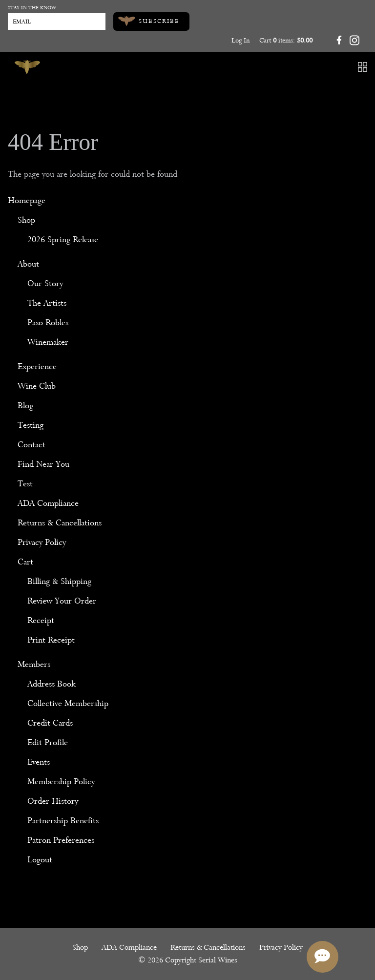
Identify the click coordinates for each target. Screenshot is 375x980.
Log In (240, 40)
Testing (31, 425)
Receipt (41, 620)
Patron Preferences (61, 840)
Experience (37, 366)
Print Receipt (51, 640)
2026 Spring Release (63, 240)
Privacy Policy (42, 542)
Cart (25, 562)
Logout (40, 860)
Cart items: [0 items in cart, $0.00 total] (286, 40)
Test (25, 484)
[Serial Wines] (27, 67)
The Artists (47, 303)
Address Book (52, 684)
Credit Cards (50, 723)
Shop (26, 220)
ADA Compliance (48, 503)
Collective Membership (68, 703)
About (28, 264)
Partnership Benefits (63, 821)
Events (39, 762)
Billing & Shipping (59, 581)
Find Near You (43, 464)
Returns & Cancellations (60, 523)
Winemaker (48, 342)
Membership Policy (61, 782)
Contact (31, 445)
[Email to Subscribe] (57, 21)
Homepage (27, 200)
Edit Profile (48, 742)
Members (34, 664)
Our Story (45, 283)
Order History (53, 801)
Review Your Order (62, 601)
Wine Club (37, 386)
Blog (25, 406)
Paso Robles (48, 323)
